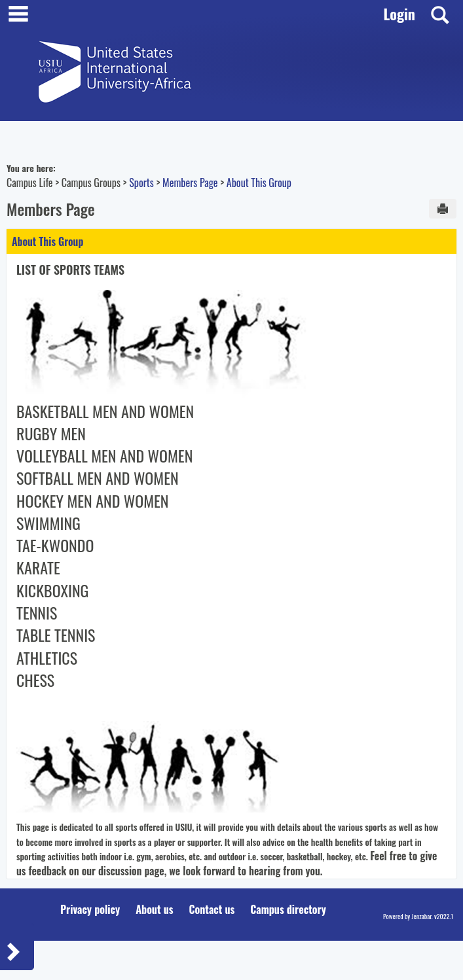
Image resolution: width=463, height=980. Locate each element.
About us (154, 909)
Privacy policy (90, 909)
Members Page (190, 183)
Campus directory (288, 909)
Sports (141, 183)
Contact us (212, 909)
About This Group (259, 183)
